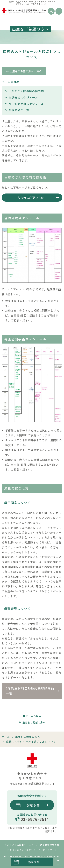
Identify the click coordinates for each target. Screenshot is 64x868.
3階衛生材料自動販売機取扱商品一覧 (30, 691)
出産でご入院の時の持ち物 (26, 91)
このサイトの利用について (19, 845)
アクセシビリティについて (22, 850)
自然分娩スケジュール (23, 97)
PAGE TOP (58, 862)
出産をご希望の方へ (34, 722)
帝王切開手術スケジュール (26, 104)
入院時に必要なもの (31, 198)
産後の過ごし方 (19, 110)
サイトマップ (50, 850)
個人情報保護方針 (50, 845)
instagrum (6, 862)
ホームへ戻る (33, 716)
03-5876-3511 (35, 819)
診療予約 (34, 862)
